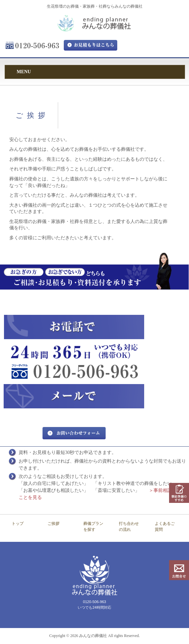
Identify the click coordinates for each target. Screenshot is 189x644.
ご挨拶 (53, 524)
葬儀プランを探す (93, 527)
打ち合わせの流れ (129, 527)
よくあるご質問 (165, 527)
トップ (18, 524)
